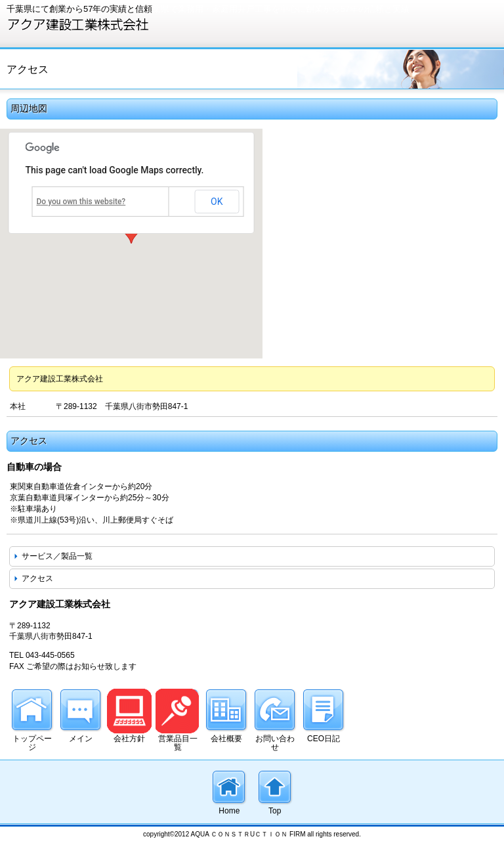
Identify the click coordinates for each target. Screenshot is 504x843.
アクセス (37, 578)
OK (217, 202)
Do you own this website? (81, 202)
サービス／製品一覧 (57, 556)
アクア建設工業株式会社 (105, 25)
